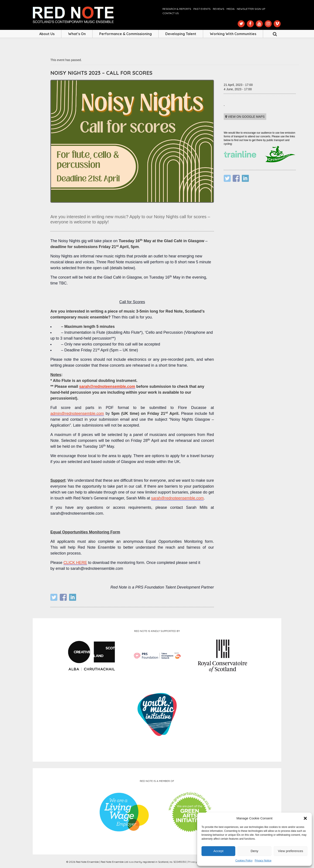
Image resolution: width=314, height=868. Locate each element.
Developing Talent (181, 34)
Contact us (171, 13)
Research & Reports (177, 9)
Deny (254, 851)
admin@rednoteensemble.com (77, 414)
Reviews (219, 9)
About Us (47, 34)
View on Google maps (245, 117)
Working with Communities (233, 34)
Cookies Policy (244, 861)
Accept (218, 851)
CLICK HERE (75, 563)
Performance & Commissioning (125, 34)
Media (231, 9)
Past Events (202, 9)
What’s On (77, 34)
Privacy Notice (263, 861)
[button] (305, 818)
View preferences (291, 851)
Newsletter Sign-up (251, 9)
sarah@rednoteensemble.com (107, 386)
